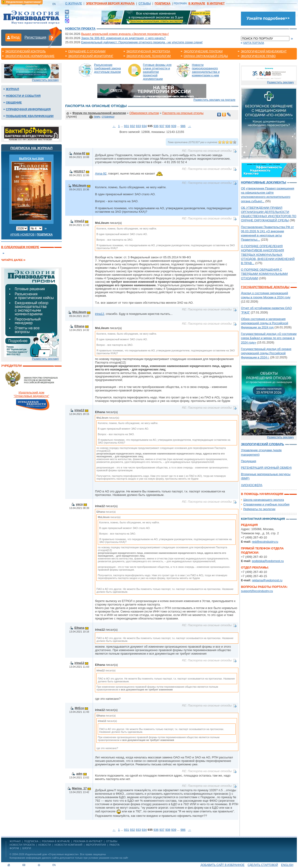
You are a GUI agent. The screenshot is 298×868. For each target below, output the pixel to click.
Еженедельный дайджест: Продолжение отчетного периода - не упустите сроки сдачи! (142, 42)
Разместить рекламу (45, 80)
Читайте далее (12, 260)
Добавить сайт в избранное (222, 865)
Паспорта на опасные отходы (183, 113)
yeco (79, 504)
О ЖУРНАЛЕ (74, 3)
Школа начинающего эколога (264, 500)
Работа (114, 845)
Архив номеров (22, 235)
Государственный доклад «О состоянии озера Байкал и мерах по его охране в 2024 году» (269, 338)
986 (183, 126)
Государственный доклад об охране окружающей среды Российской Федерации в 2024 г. (266, 353)
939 (174, 126)
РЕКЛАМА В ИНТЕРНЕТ (88, 841)
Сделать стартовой (263, 865)
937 (162, 126)
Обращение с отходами (87, 51)
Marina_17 (79, 788)
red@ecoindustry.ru (265, 542)
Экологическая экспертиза (148, 51)
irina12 (79, 221)
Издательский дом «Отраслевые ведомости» (52, 854)
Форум (14, 848)
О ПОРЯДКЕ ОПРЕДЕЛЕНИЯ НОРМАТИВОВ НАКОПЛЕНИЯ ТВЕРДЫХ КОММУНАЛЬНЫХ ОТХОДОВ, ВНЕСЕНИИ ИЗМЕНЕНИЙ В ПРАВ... (268, 255)
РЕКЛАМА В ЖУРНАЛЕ (56, 841)
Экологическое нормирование (30, 56)
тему (97, 116)
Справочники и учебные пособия (266, 504)
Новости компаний (68, 845)
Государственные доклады (265, 287)
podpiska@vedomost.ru (268, 561)
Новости (44, 845)
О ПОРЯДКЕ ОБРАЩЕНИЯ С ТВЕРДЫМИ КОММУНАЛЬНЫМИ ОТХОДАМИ (264, 274)
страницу (108, 116)
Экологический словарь (262, 444)
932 (132, 126)
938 (168, 126)
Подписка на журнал (32, 148)
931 (127, 126)
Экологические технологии (149, 56)
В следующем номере (20, 247)
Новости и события (23, 96)
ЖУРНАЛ (15, 841)
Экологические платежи (203, 51)
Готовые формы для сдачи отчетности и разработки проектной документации (157, 72)
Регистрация (35, 37)
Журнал (12, 89)
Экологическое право (258, 56)
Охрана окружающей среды (206, 56)
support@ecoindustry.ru (257, 591)
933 (138, 126)
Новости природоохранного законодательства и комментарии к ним (206, 70)
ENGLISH (287, 865)
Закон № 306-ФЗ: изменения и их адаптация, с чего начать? (124, 38)
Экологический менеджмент (264, 51)
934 (144, 126)
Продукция (249, 461)
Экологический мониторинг (91, 56)
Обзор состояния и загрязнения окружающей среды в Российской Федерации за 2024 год (264, 323)
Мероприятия (96, 845)
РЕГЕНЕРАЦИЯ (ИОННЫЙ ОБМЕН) (266, 468)
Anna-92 (79, 153)
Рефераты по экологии (259, 509)
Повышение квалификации (30, 116)
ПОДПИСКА (31, 841)
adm (79, 774)
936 (156, 126)
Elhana (79, 326)
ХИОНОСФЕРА (252, 485)
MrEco (79, 708)
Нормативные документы (264, 182)
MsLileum (79, 185)
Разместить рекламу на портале (214, 100)
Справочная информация (28, 109)
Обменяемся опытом (144, 113)
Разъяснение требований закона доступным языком (107, 68)
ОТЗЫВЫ (145, 3)
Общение (14, 103)
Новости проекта (80, 29)
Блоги (27, 848)
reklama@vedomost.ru (267, 580)
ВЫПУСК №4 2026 (31, 159)
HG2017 (79, 171)
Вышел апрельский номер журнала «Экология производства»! (125, 34)
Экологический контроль (25, 51)
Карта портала (254, 43)
